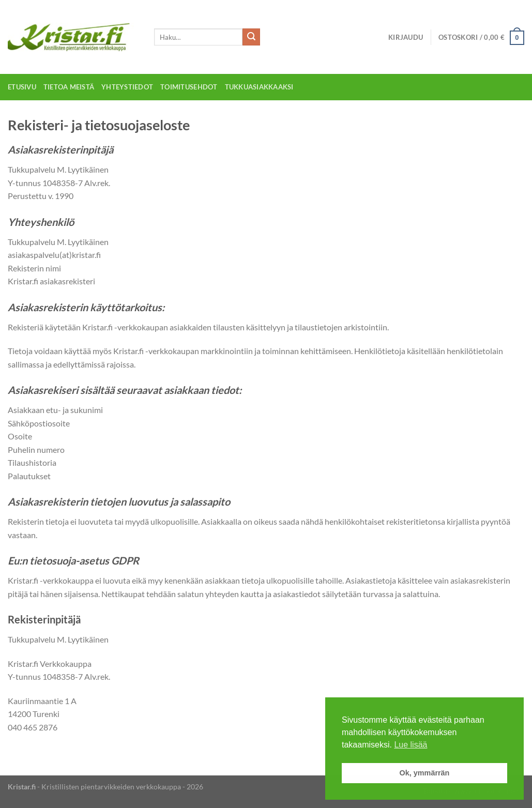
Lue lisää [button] (411, 745)
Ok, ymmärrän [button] (425, 773)
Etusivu (22, 87)
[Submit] (251, 37)
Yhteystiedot (127, 87)
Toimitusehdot (189, 87)
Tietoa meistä (69, 87)
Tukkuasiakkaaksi (259, 87)
